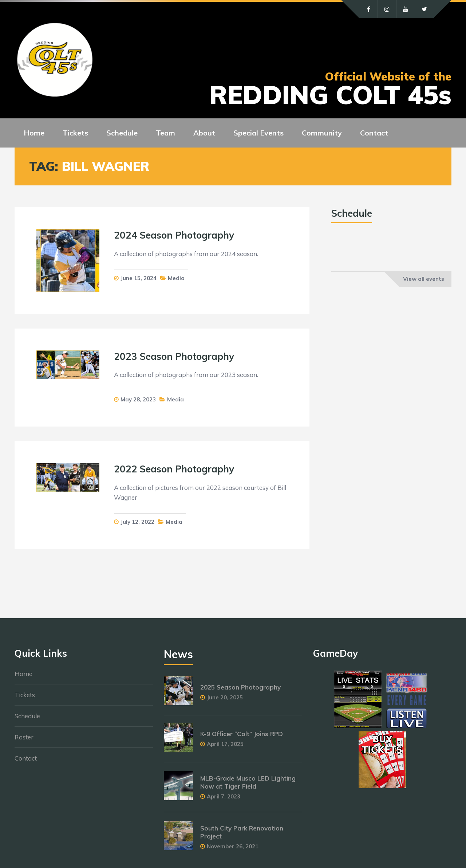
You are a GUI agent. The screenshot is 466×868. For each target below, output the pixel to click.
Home (23, 674)
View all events (424, 279)
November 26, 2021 (233, 846)
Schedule (27, 716)
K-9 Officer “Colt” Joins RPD (242, 734)
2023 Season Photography (174, 356)
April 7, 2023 (224, 796)
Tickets (25, 695)
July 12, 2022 (137, 522)
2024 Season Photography (174, 235)
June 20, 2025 (225, 697)
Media (176, 278)
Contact (26, 758)
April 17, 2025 (225, 744)
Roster (24, 737)
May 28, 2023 (138, 399)
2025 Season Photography (240, 687)
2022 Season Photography (174, 469)
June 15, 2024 (139, 278)
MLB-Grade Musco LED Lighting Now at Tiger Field (248, 782)
